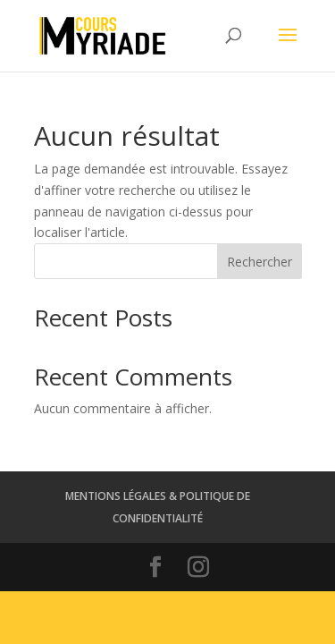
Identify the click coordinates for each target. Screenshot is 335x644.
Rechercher (260, 262)
